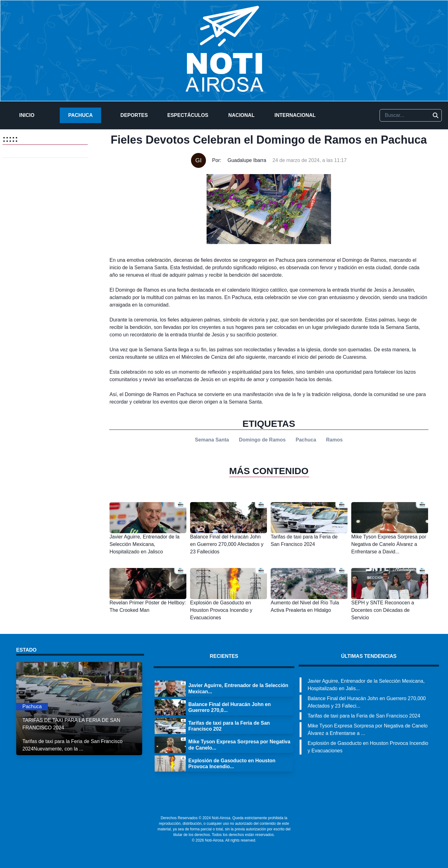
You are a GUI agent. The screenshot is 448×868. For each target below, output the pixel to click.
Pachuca (80, 115)
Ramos (334, 440)
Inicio (27, 115)
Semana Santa (212, 440)
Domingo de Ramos (262, 440)
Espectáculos (188, 115)
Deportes (134, 115)
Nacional (241, 115)
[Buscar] (436, 115)
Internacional (295, 115)
